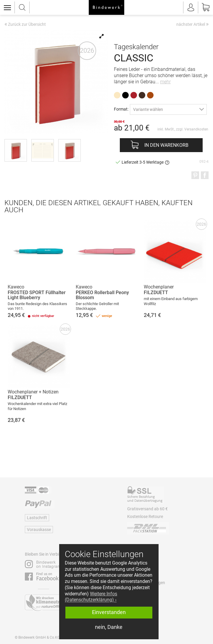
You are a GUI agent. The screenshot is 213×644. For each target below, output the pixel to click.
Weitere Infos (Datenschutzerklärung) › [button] (91, 597)
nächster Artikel (192, 24)
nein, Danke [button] (109, 627)
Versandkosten (196, 129)
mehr (165, 82)
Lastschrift (37, 518)
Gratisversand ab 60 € (147, 509)
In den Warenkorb (166, 145)
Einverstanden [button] (109, 612)
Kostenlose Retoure (145, 517)
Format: (121, 109)
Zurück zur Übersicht (25, 25)
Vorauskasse (39, 530)
